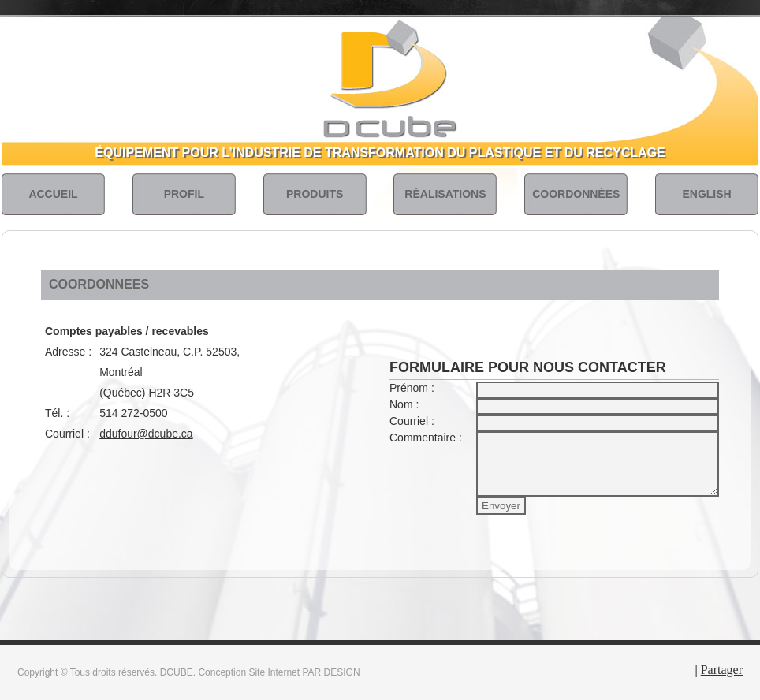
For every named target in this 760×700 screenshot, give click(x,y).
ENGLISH (706, 194)
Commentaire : (426, 438)
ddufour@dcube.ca (146, 434)
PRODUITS (315, 194)
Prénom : (412, 388)
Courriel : (412, 421)
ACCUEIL (53, 194)
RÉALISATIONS (445, 194)
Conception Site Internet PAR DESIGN (279, 672)
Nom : (404, 404)
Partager (722, 670)
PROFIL (184, 194)
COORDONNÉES (576, 194)
